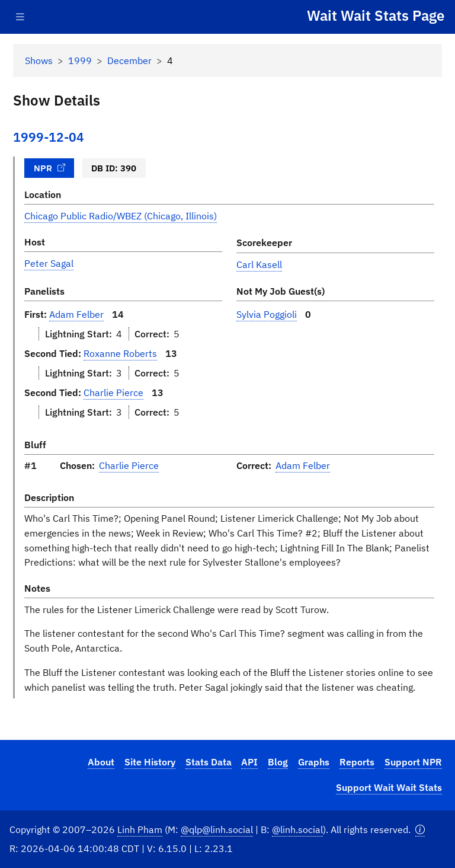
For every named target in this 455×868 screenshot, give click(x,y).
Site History (150, 762)
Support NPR (413, 762)
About (101, 762)
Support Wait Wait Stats (389, 787)
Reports (357, 762)
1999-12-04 (49, 137)
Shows (39, 60)
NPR (50, 168)
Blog (278, 762)
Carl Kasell (259, 264)
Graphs (314, 762)
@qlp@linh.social (217, 829)
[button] (420, 830)
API (249, 762)
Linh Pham (140, 829)
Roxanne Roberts (120, 353)
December (129, 60)
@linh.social (297, 829)
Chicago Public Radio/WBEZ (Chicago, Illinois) (121, 216)
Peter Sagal (49, 263)
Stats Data (209, 762)
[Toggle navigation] (20, 17)
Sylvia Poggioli (267, 314)
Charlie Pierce (113, 392)
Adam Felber (76, 314)
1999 (80, 60)
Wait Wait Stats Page (376, 15)
